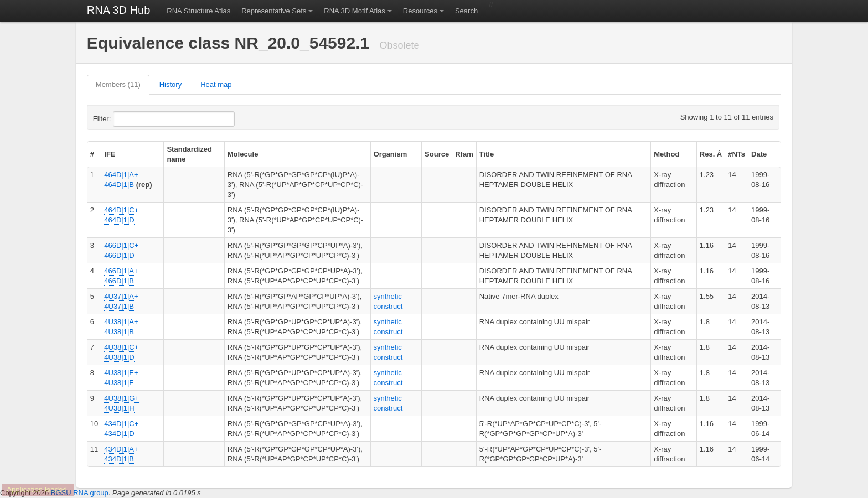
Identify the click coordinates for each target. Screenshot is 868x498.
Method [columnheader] (666, 154)
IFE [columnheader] (110, 154)
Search (466, 11)
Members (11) (118, 84)
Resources (420, 11)
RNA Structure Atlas (198, 11)
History (170, 84)
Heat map (216, 84)
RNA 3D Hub (119, 10)
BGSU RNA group (80, 493)
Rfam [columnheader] (464, 154)
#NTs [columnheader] (737, 154)
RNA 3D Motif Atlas (355, 11)
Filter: (129, 119)
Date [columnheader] (759, 154)
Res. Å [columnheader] (711, 154)
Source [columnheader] (437, 154)
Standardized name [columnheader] (189, 154)
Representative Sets (274, 11)
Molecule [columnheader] (243, 154)
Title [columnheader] (487, 154)
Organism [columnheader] (391, 154)
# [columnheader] (92, 154)
